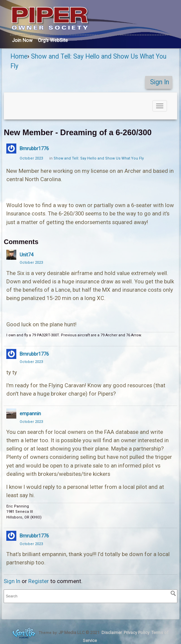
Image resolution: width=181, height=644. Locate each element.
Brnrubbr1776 (34, 149)
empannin (30, 414)
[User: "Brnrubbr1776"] (11, 149)
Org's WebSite (53, 40)
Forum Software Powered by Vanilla (24, 633)
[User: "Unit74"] (11, 255)
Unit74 (26, 255)
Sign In (160, 82)
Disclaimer (112, 633)
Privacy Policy (137, 633)
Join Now (22, 40)
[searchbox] (90, 596)
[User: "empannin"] (11, 414)
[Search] (173, 593)
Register (39, 581)
